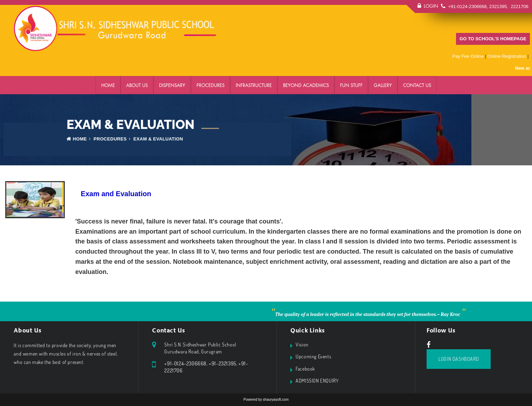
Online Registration (507, 56)
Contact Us (417, 85)
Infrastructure (254, 85)
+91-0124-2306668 (467, 6)
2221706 (519, 6)
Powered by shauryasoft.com (266, 400)
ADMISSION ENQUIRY (317, 381)
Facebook (305, 369)
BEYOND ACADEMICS (306, 85)
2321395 (498, 6)
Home (108, 85)
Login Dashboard (459, 359)
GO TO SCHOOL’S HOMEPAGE (493, 39)
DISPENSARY (172, 85)
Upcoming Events (313, 356)
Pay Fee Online (468, 56)
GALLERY (383, 85)
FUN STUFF (351, 85)
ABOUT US (137, 85)
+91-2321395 (223, 363)
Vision (302, 345)
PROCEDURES (210, 85)
